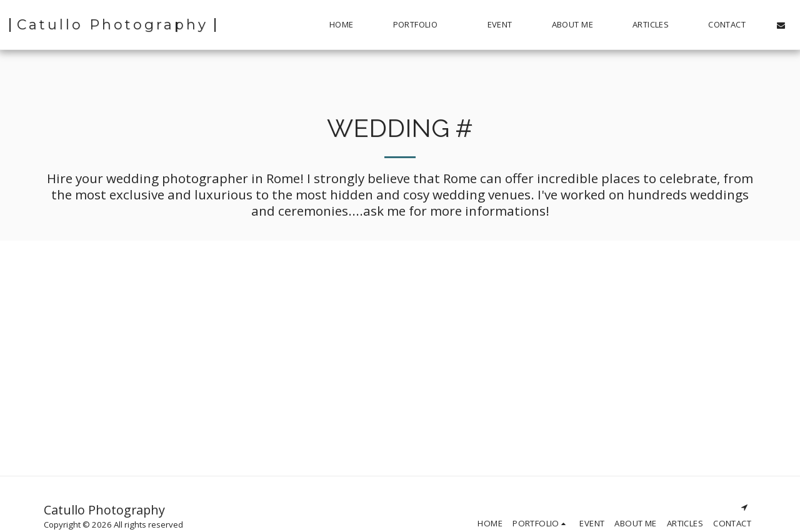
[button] (421, 25)
